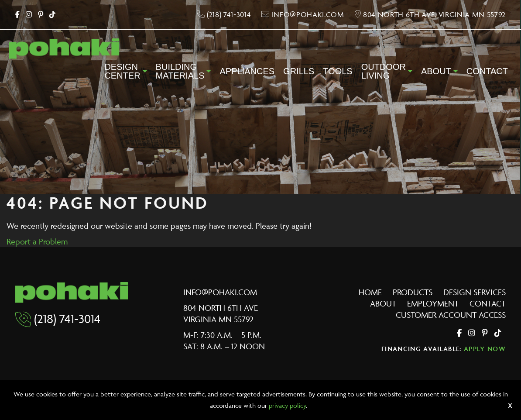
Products (413, 292)
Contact (487, 71)
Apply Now (485, 349)
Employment (433, 303)
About (436, 71)
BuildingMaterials (180, 71)
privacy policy (287, 405)
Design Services (475, 292)
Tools (338, 71)
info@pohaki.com (220, 292)
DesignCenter (122, 71)
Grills (299, 71)
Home (370, 292)
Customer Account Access (451, 315)
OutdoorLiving (384, 71)
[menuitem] (125, 74)
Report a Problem (37, 241)
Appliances (247, 71)
